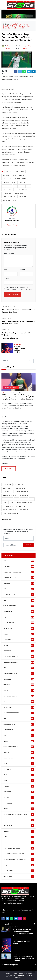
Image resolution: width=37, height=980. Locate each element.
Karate (18, 831)
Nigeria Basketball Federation (18, 814)
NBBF (18, 781)
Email (22, 270)
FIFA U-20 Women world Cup (18, 854)
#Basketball (7, 492)
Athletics (19, 651)
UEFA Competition (18, 674)
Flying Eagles (19, 640)
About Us (22, 974)
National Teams (19, 595)
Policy (15, 974)
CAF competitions (20, 179)
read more (9, 469)
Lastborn (18, 344)
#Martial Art (7, 499)
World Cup (22, 197)
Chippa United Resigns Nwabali (19, 351)
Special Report (18, 724)
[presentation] (13, 545)
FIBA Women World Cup (18, 848)
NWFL (11, 190)
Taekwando (18, 820)
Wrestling (18, 752)
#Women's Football (10, 510)
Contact (8, 974)
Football (19, 566)
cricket (18, 719)
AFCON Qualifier (19, 175)
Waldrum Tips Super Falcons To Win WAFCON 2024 (18, 332)
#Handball (24, 495)
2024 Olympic (20, 172)
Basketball (7, 179)
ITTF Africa (18, 803)
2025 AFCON (6, 175)
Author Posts (12, 225)
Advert (30, 974)
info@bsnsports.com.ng (15, 903)
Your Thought (9, 253)
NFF (15, 186)
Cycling (18, 786)
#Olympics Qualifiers (24, 503)
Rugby (18, 775)
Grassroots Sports (10, 182)
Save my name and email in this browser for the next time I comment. (19, 288)
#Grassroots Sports (10, 495)
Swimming (18, 792)
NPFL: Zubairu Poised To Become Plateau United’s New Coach (18, 309)
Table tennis (18, 730)
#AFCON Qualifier (20, 488)
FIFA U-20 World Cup (19, 657)
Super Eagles (19, 583)
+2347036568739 (19, 901)
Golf (18, 764)
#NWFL (12, 503)
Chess (18, 809)
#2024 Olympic (18, 485)
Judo (18, 837)
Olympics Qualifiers (22, 190)
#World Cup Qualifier (10, 513)
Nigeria (22, 186)
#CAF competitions (21, 492)
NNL (29, 186)
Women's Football (9, 197)
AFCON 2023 (18, 826)
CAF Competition (19, 578)
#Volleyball (20, 506)
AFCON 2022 (18, 876)
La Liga (19, 690)
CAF (19, 600)
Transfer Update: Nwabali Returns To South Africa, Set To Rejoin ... (23, 958)
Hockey (18, 798)
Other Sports (7, 193)
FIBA (18, 843)
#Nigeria (24, 499)
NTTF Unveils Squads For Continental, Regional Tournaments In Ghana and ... (23, 932)
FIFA (19, 617)
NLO (19, 736)
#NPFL (5, 503)
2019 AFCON (9, 172)
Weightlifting (18, 758)
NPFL (4, 190)
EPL (18, 668)
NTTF (18, 865)
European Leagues (19, 662)
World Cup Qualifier (10, 200)
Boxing (19, 645)
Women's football (19, 606)
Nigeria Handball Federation (18, 859)
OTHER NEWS (18, 871)
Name (7, 270)
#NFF (17, 499)
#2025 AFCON (7, 488)
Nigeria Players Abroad (20, 24)
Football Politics (19, 696)
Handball (23, 182)
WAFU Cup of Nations (18, 747)
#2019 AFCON (7, 485)
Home (6, 24)
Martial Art (7, 186)
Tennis (18, 741)
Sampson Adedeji (8, 393)
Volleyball (19, 193)
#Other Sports (8, 506)
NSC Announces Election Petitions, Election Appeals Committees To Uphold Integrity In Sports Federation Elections (18, 397)
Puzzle (6, 279)
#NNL (32, 499)
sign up (28, 545)
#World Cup (24, 510)
